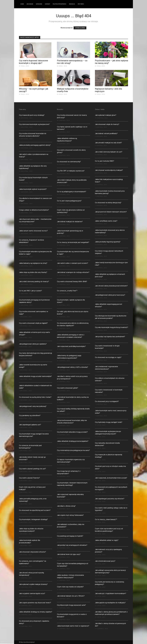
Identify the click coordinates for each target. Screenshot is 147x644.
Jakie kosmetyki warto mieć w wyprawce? (73, 626)
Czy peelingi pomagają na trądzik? (70, 536)
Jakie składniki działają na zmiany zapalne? (36, 612)
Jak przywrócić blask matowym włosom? (111, 212)
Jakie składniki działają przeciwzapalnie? (73, 441)
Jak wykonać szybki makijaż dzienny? (33, 584)
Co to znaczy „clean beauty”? (106, 519)
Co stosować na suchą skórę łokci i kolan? (35, 397)
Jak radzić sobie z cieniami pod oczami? (72, 263)
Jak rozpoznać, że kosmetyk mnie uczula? (111, 478)
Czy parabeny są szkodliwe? (30, 415)
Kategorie (39, 4)
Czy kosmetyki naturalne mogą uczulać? (72, 432)
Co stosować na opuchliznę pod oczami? (35, 510)
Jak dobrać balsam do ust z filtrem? (71, 596)
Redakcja (72, 4)
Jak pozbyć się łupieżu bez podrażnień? (110, 337)
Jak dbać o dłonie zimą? (66, 506)
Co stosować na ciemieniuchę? (69, 162)
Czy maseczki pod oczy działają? (32, 115)
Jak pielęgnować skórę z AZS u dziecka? (72, 367)
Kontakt (47, 4)
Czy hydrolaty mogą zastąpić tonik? (109, 422)
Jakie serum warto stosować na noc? (33, 231)
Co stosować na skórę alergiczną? (108, 203)
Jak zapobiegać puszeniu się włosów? (110, 499)
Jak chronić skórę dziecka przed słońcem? (111, 286)
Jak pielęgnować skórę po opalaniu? (33, 344)
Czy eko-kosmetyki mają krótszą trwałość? (111, 327)
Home (22, 4)
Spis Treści (81, 4)
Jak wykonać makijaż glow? (106, 115)
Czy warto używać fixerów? (29, 478)
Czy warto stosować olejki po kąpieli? (33, 323)
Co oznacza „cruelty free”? (67, 291)
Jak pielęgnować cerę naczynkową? (33, 406)
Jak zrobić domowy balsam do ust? (109, 152)
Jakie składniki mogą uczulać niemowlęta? (35, 376)
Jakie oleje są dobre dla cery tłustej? (33, 272)
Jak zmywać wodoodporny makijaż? (109, 170)
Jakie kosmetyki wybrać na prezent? (33, 189)
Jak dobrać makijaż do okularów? (70, 222)
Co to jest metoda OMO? (104, 161)
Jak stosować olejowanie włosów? (32, 552)
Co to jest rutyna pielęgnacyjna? (69, 201)
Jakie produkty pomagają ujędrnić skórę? (35, 145)
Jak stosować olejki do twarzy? (107, 124)
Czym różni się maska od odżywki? (70, 587)
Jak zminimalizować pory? (105, 561)
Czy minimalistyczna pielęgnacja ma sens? (73, 450)
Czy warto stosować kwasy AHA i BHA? (72, 281)
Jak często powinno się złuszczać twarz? (35, 603)
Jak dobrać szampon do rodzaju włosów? (73, 272)
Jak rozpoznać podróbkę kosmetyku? (71, 346)
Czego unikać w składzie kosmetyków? (34, 210)
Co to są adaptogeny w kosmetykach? (72, 192)
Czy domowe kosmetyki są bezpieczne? (34, 124)
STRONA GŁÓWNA (80, 28)
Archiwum (30, 4)
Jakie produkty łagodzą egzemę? (108, 242)
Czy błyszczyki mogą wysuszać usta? (71, 605)
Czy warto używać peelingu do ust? (32, 469)
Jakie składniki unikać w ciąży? (107, 540)
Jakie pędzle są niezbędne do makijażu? (110, 603)
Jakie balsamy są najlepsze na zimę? (33, 263)
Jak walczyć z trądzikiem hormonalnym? (111, 593)
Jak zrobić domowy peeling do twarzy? (34, 281)
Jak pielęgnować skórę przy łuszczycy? (110, 295)
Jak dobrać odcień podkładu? (106, 133)
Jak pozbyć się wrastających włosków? (72, 545)
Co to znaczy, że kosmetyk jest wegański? (73, 242)
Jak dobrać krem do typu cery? (69, 554)
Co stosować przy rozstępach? (107, 401)
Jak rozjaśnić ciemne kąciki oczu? (32, 593)
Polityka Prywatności (60, 4)
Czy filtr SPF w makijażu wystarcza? (71, 171)
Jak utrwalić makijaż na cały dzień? (108, 143)
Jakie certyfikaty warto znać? (106, 221)
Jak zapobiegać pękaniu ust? (30, 425)
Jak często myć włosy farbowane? (70, 515)
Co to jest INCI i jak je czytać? (30, 291)
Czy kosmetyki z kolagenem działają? (33, 519)
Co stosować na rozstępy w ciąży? (108, 357)
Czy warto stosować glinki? (67, 388)
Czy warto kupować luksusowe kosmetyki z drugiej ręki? (33, 62)
